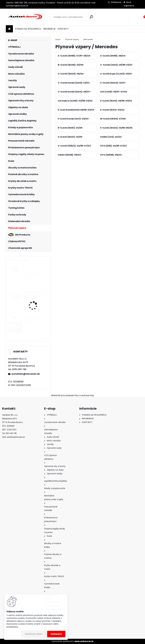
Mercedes (88, 39)
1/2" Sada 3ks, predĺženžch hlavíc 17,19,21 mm (34, 320)
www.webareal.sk (84, 641)
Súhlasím (56, 634)
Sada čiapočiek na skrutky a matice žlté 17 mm (36, 295)
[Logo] (25, 17)
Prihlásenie (116, 2)
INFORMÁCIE (49, 29)
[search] (91, 17)
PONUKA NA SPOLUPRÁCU (28, 29)
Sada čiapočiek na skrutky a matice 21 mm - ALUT (36, 275)
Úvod (58, 39)
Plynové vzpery (72, 39)
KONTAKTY (63, 29)
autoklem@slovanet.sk (26, 374)
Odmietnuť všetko (34, 634)
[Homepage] (9, 29)
